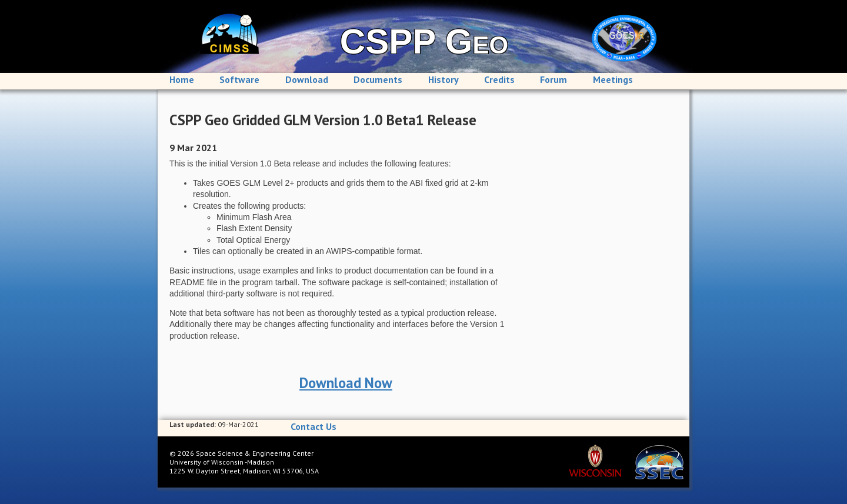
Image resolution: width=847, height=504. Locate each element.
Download (307, 79)
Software (239, 79)
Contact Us (314, 426)
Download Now (346, 383)
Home (182, 79)
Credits (499, 79)
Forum (553, 79)
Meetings (613, 79)
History (443, 79)
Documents (378, 79)
